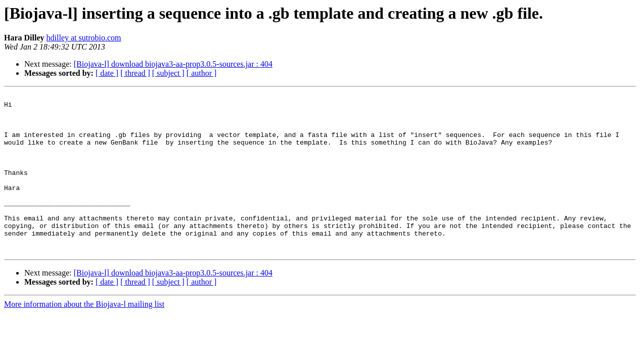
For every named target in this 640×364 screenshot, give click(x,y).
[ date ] (107, 73)
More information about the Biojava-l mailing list (84, 336)
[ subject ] (168, 73)
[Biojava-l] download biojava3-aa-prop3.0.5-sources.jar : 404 (173, 64)
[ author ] (202, 73)
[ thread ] (135, 73)
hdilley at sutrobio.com (84, 38)
